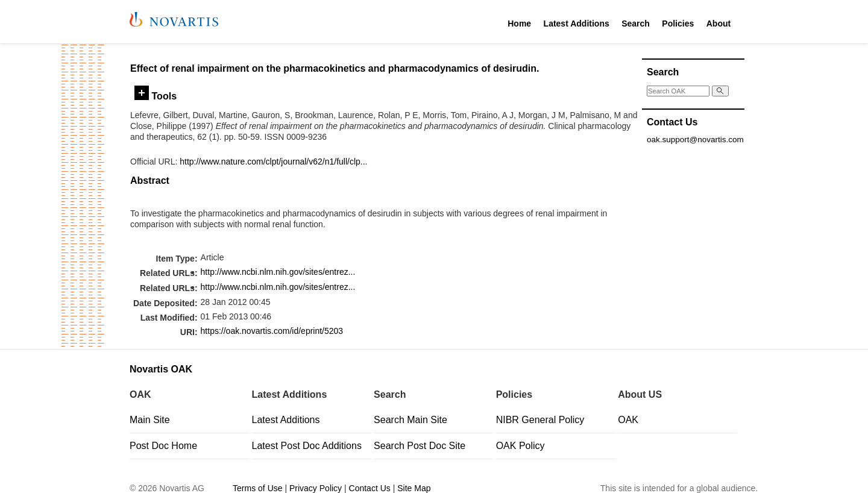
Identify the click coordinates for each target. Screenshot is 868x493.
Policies (678, 24)
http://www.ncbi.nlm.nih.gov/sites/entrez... (278, 272)
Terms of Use (257, 488)
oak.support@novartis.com (695, 140)
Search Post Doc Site (420, 446)
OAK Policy (520, 446)
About (719, 24)
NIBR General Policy (540, 420)
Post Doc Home (163, 446)
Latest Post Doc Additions (307, 446)
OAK (628, 420)
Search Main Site (410, 420)
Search (636, 24)
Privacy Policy (316, 488)
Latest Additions (577, 24)
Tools (156, 96)
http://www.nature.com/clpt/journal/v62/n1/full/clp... (273, 162)
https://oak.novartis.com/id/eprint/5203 (272, 331)
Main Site (150, 420)
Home (519, 24)
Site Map (414, 488)
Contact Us (370, 488)
